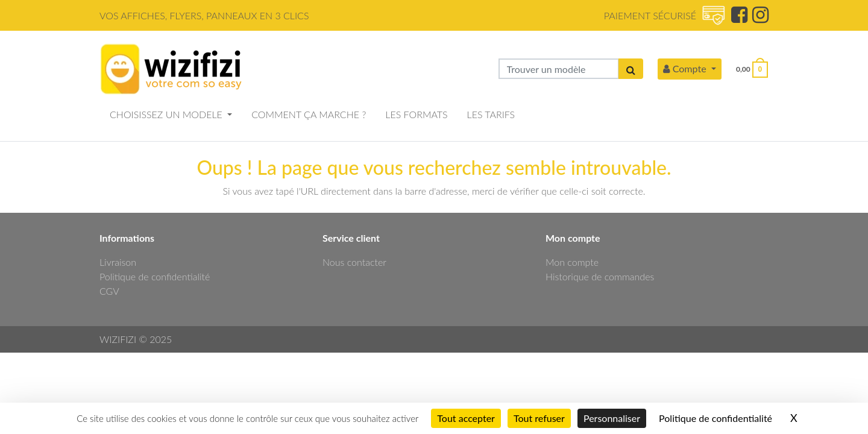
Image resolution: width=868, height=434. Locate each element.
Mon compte (572, 262)
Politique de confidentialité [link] (715, 418)
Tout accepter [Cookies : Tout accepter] (466, 418)
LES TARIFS (491, 114)
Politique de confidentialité (155, 276)
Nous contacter (354, 262)
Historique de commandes (600, 276)
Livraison (118, 262)
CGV (109, 291)
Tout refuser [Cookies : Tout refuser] (539, 418)
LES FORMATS (416, 114)
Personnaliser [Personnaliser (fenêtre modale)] (612, 418)
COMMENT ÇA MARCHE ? (309, 114)
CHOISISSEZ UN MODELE (167, 114)
